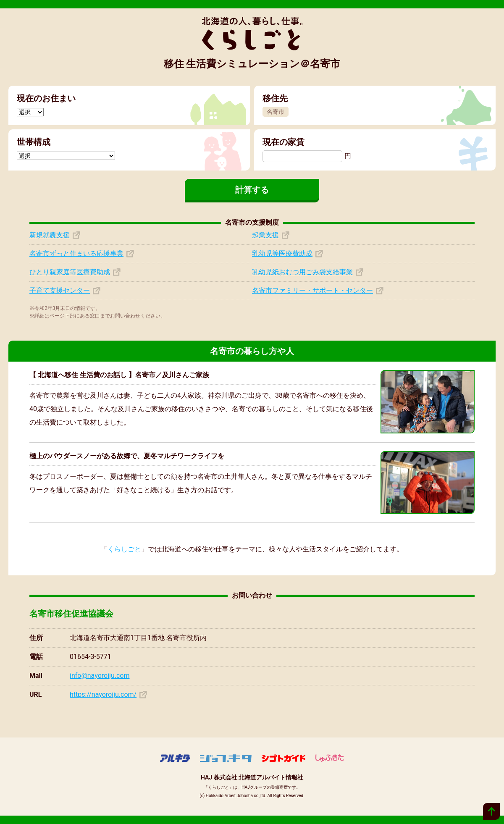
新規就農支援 (50, 235)
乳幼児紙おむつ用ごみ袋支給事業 (302, 272)
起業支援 (265, 235)
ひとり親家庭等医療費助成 (70, 272)
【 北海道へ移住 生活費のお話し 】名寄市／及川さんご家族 (119, 375)
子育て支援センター (60, 290)
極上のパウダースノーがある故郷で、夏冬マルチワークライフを (127, 456)
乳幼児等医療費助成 (282, 253)
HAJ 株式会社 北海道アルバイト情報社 (252, 777)
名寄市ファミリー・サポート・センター (312, 290)
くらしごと (124, 549)
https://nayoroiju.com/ (103, 694)
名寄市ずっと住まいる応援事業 (76, 253)
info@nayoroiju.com (100, 676)
